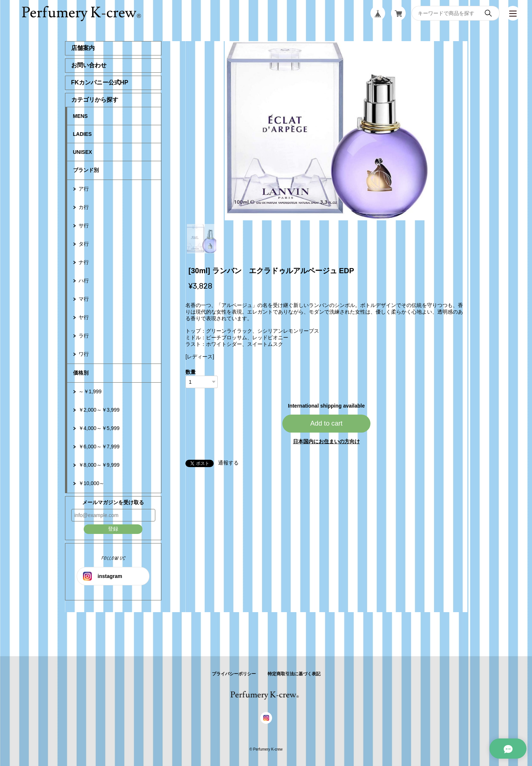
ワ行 (84, 354)
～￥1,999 (90, 391)
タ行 (84, 244)
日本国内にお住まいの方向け (326, 441)
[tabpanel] (326, 131)
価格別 (81, 373)
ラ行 (84, 336)
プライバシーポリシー (234, 674)
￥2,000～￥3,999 (99, 410)
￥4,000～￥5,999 (99, 428)
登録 (113, 529)
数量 (191, 372)
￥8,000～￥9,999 (99, 465)
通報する (228, 463)
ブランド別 (86, 170)
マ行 (84, 299)
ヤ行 (84, 317)
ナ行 (84, 262)
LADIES (82, 134)
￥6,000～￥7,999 (99, 447)
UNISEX (83, 152)
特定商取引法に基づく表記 (294, 674)
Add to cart (326, 423)
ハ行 (84, 281)
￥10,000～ (92, 483)
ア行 (84, 189)
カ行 (84, 207)
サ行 (84, 225)
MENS (80, 116)
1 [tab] (202, 239)
